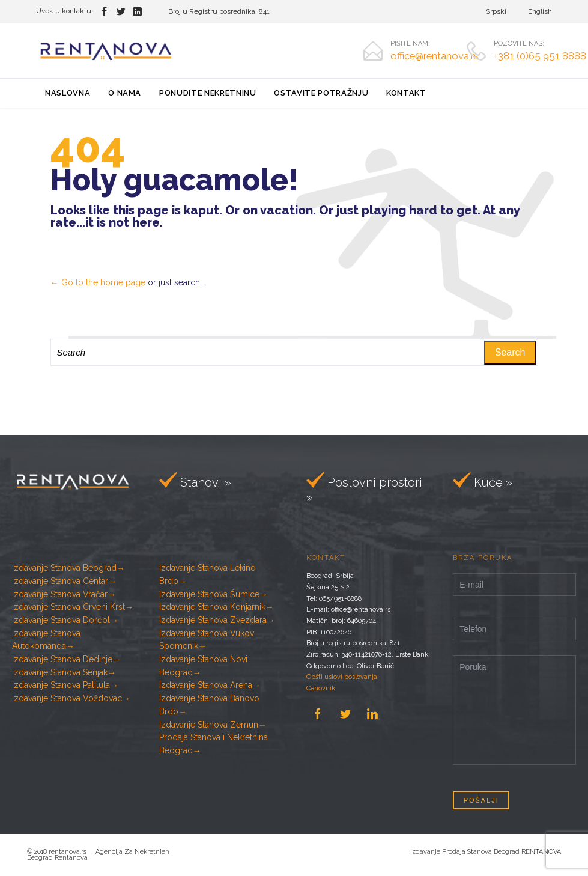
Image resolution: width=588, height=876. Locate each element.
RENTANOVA (541, 852)
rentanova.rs (72, 852)
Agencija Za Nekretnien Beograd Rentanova (98, 855)
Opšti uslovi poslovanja (342, 677)
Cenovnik (321, 688)
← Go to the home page (98, 282)
